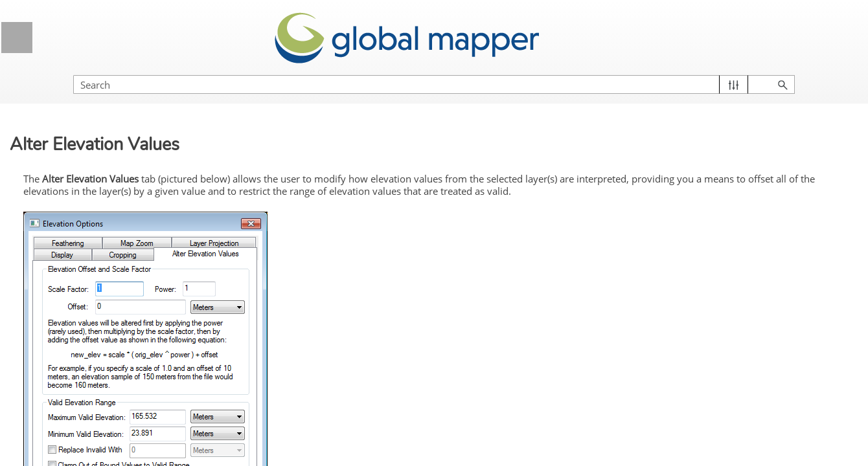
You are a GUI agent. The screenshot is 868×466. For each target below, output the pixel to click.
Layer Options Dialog (120, 337)
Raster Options (125, 385)
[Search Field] (729, 72)
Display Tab (87, 432)
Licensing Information (115, 131)
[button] (797, 72)
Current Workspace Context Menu (114, 312)
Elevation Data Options (125, 409)
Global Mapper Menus (115, 228)
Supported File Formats (115, 196)
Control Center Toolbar (90, 288)
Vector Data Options (125, 361)
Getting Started (115, 163)
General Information (115, 99)
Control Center (115, 261)
